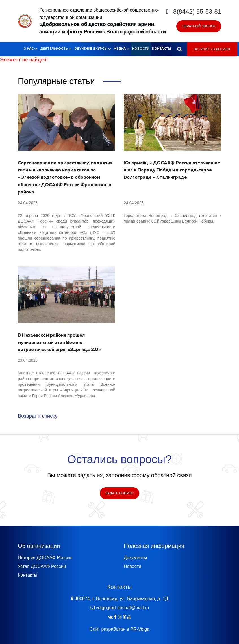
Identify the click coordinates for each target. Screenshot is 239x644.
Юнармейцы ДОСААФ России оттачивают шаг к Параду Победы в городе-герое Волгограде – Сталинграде (172, 171)
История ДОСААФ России (45, 558)
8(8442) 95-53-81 (197, 11)
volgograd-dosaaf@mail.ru (122, 608)
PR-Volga (140, 629)
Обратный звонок (199, 26)
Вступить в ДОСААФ (212, 49)
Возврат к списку (38, 416)
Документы (135, 558)
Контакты (161, 49)
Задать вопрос (120, 493)
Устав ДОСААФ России (42, 566)
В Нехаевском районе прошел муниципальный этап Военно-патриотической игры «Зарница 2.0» (59, 343)
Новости (141, 49)
